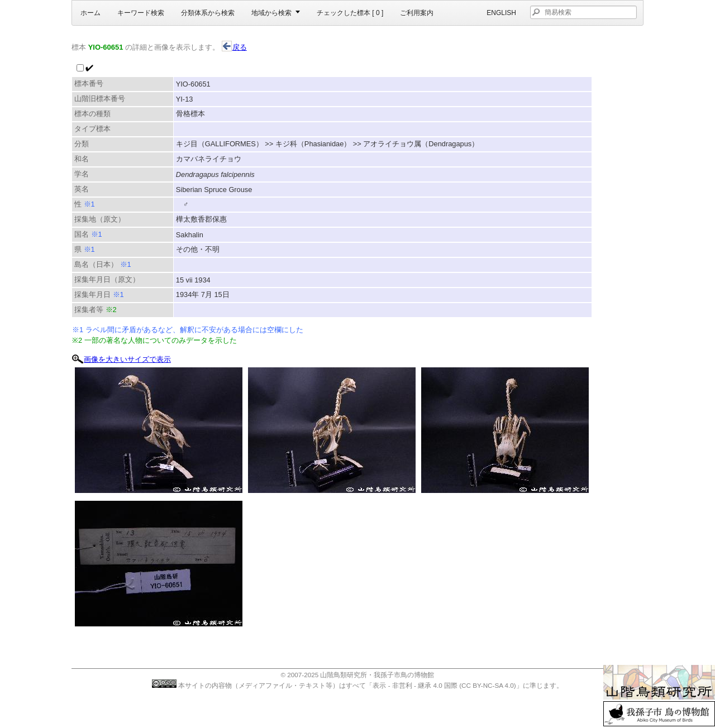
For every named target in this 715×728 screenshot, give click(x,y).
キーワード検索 (141, 13)
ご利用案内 (417, 13)
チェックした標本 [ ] (350, 13)
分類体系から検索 (208, 13)
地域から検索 (271, 13)
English (501, 13)
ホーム (90, 13)
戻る (234, 47)
